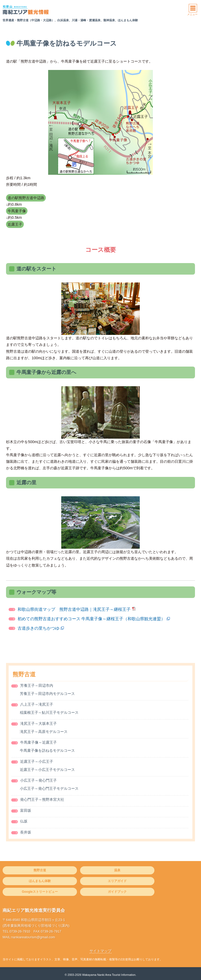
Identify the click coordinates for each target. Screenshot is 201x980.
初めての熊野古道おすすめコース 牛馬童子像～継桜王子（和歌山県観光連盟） (91, 619)
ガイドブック (117, 892)
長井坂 (26, 832)
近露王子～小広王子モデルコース (47, 770)
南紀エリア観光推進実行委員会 (34, 910)
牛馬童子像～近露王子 (38, 742)
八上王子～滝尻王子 (37, 704)
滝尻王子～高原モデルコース (44, 732)
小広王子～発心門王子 (38, 780)
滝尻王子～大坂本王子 (38, 724)
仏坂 (24, 821)
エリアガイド (117, 881)
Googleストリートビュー (40, 892)
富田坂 (26, 811)
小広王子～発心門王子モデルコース (49, 789)
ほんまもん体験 (40, 881)
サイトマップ (100, 951)
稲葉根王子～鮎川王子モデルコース (49, 713)
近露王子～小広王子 (37, 762)
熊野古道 (24, 674)
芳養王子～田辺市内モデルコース (47, 694)
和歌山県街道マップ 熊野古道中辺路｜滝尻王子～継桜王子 (74, 609)
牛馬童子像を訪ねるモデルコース (47, 751)
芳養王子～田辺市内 (37, 686)
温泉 (117, 870)
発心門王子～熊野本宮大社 (42, 800)
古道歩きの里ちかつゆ (38, 628)
